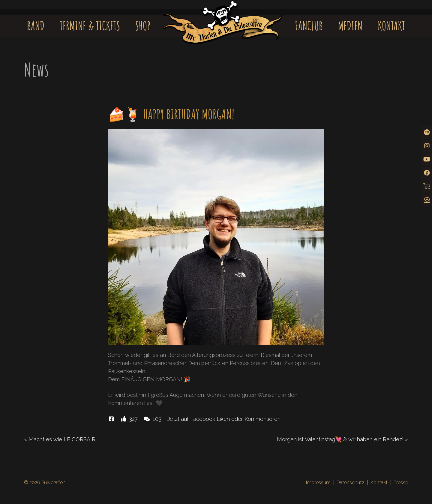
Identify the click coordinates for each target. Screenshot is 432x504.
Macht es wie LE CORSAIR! (63, 439)
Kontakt (391, 26)
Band (36, 26)
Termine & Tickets (90, 26)
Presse (401, 483)
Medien (350, 26)
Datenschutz (351, 483)
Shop (143, 26)
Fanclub (309, 26)
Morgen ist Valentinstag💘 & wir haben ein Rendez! (340, 439)
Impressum (318, 483)
